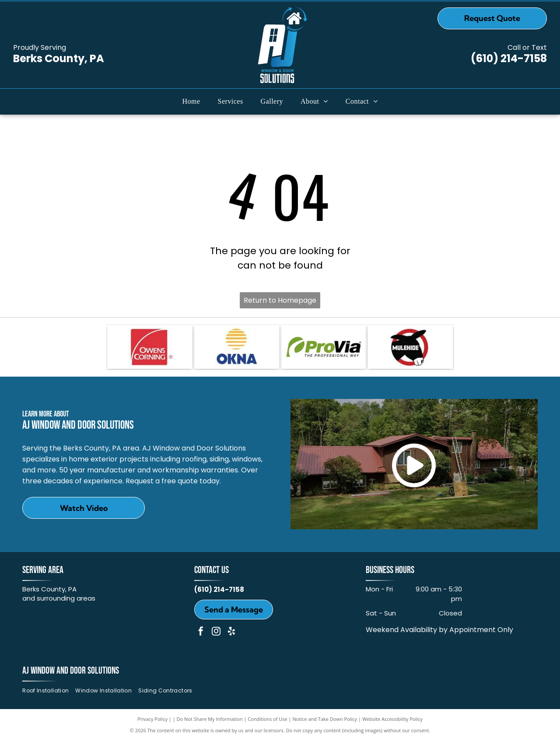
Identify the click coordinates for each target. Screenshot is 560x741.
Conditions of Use (268, 719)
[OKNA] (237, 347)
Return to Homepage (280, 300)
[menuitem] (191, 101)
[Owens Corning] (150, 347)
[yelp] (231, 632)
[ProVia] (324, 347)
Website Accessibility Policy (392, 719)
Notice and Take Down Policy (325, 719)
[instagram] (216, 632)
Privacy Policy (152, 719)
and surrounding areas (59, 598)
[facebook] (201, 632)
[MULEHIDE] (410, 347)
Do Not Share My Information (210, 719)
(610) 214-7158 (509, 58)
